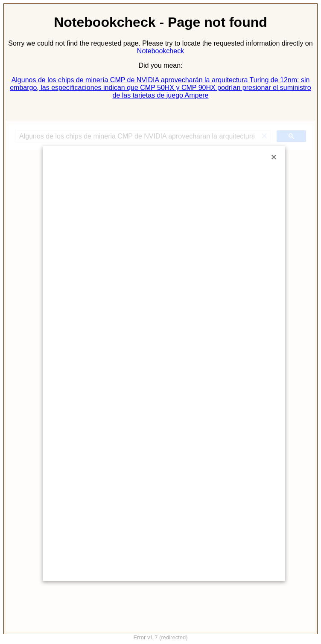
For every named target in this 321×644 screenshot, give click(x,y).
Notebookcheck (160, 51)
